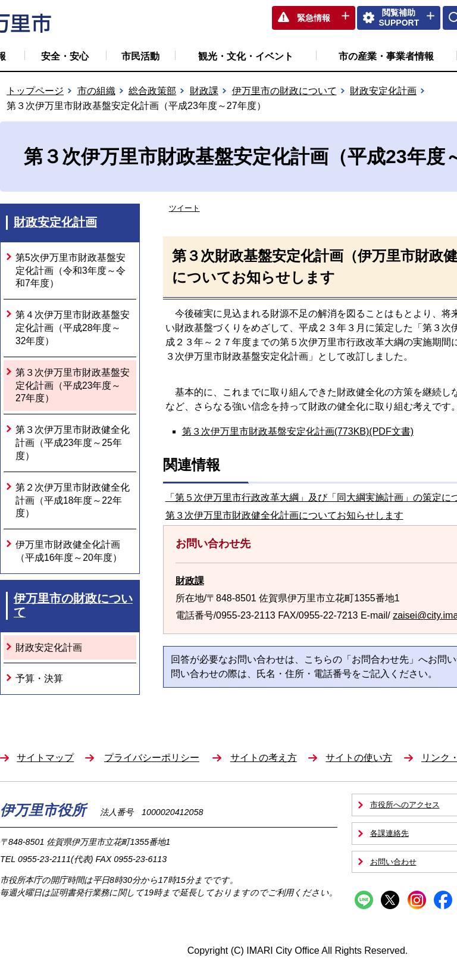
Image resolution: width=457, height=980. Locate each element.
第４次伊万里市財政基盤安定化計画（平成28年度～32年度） (73, 328)
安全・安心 (65, 56)
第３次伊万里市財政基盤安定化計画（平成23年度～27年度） (73, 386)
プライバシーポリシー (152, 758)
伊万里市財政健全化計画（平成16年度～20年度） (69, 551)
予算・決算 (39, 678)
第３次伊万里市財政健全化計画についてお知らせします (284, 515)
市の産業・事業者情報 (386, 56)
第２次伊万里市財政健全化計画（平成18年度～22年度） (73, 500)
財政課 (204, 91)
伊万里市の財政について (284, 91)
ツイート (184, 208)
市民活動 (140, 56)
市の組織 (96, 91)
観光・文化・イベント (246, 56)
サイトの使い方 (359, 758)
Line (364, 900)
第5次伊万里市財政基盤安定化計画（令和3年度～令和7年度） (71, 271)
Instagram (417, 900)
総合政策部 (152, 91)
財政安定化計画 (383, 91)
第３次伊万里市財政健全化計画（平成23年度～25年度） (73, 443)
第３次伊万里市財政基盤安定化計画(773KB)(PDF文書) (298, 431)
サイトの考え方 (264, 758)
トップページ (35, 91)
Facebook (443, 900)
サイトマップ (45, 758)
